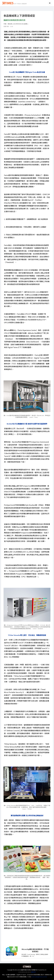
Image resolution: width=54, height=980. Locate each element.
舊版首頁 (34, 972)
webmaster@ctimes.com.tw (39, 977)
